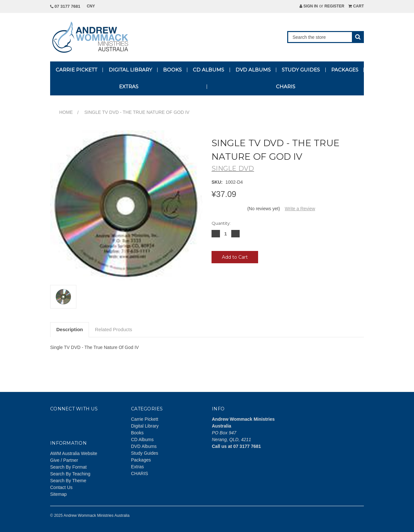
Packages (345, 70)
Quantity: (221, 223)
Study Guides (301, 70)
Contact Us (61, 487)
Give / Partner (64, 460)
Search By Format (68, 467)
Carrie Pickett (76, 70)
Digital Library (130, 70)
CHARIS (286, 87)
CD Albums (208, 70)
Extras (129, 87)
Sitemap (58, 494)
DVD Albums (253, 70)
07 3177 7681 (65, 6)
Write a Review (300, 209)
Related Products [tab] (113, 329)
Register (334, 6)
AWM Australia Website (74, 453)
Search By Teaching (70, 474)
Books (172, 70)
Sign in (309, 6)
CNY (93, 6)
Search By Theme (68, 481)
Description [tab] (70, 329)
